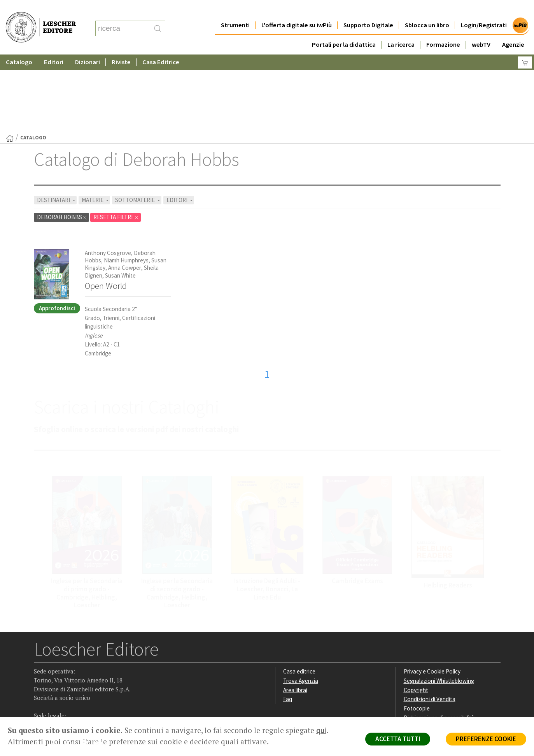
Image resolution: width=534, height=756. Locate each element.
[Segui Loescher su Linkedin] (71, 668)
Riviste (121, 47)
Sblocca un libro (427, 10)
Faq (288, 623)
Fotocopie (417, 632)
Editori (54, 47)
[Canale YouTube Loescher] (86, 668)
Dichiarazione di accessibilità (439, 642)
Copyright (416, 614)
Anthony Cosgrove (108, 177)
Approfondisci (57, 232)
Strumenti (235, 10)
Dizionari (88, 47)
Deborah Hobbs (62, 141)
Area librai (295, 614)
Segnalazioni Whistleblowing (439, 605)
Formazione (443, 29)
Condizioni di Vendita (430, 623)
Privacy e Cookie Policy (432, 595)
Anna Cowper (125, 192)
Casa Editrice (161, 47)
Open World (106, 210)
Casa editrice (299, 595)
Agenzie (513, 29)
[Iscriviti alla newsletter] (101, 667)
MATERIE (96, 124)
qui (321, 730)
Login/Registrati (484, 10)
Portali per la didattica (344, 29)
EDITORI (180, 124)
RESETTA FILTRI (116, 141)
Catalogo (19, 47)
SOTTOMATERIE (138, 124)
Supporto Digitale (368, 10)
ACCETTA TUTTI (398, 739)
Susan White (120, 200)
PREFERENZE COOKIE (486, 739)
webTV (481, 29)
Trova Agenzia (301, 605)
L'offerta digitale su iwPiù (297, 10)
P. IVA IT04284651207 (60, 699)
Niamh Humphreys (126, 184)
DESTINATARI (57, 124)
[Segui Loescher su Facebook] (41, 668)
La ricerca (401, 29)
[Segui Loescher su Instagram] (56, 668)
